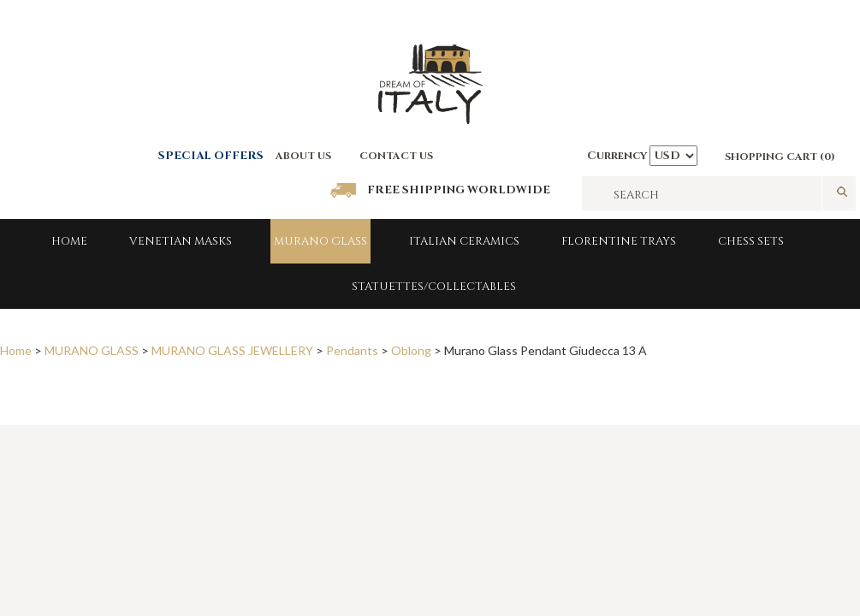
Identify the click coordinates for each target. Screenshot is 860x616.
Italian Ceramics (464, 241)
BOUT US (307, 156)
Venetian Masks (181, 241)
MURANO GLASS (320, 241)
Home (69, 241)
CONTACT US (396, 156)
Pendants (352, 350)
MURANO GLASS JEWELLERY (232, 350)
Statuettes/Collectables (434, 287)
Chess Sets (751, 241)
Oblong (411, 350)
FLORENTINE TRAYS (619, 241)
